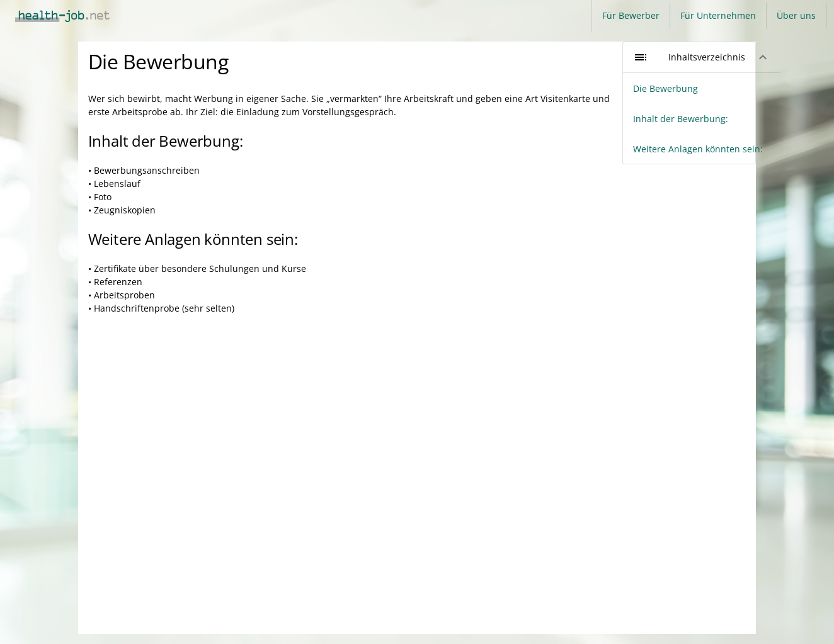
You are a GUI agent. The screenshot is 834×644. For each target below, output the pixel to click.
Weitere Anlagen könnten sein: (193, 239)
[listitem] (702, 88)
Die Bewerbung (158, 61)
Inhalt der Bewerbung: (166, 141)
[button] (702, 57)
